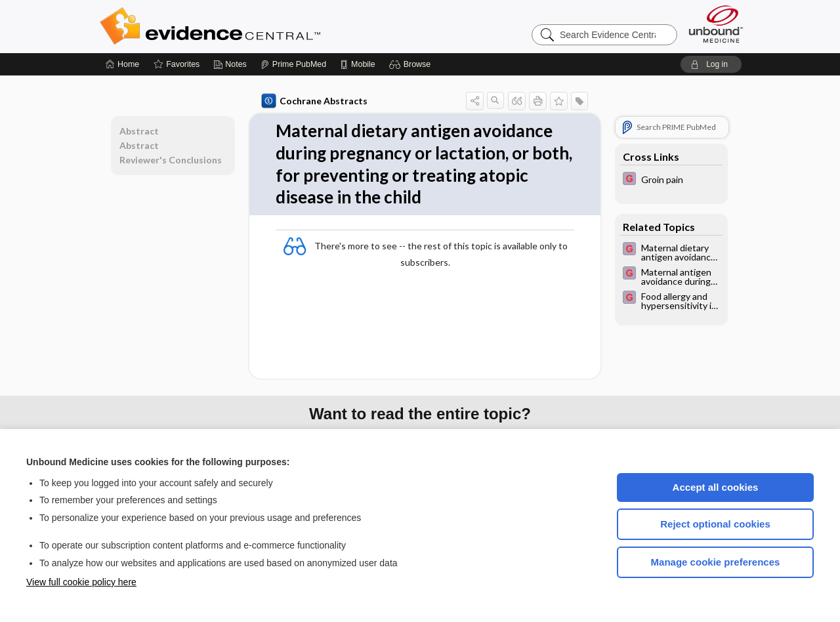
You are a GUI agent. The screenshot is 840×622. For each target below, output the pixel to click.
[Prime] (293, 64)
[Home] (122, 64)
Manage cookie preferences (716, 562)
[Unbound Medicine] (716, 24)
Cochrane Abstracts (314, 101)
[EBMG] (671, 180)
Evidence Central (262, 26)
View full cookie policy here (81, 582)
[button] (412, 64)
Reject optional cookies (715, 524)
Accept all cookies (716, 487)
